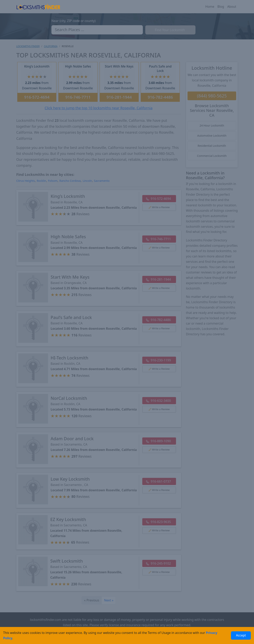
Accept (241, 635)
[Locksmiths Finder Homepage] (38, 7)
